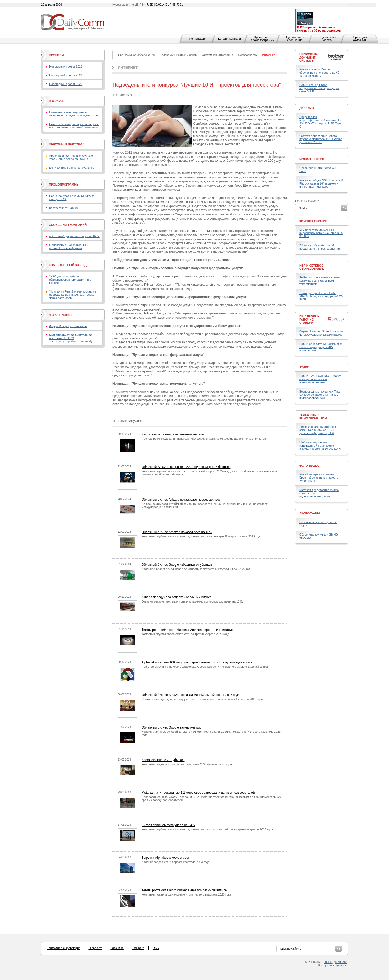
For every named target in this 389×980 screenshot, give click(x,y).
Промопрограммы (64, 185)
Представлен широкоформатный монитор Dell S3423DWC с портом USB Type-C (321, 122)
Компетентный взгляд (68, 265)
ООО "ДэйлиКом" (336, 962)
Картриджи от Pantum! (64, 208)
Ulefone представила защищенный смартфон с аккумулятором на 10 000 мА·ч (320, 446)
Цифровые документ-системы (308, 57)
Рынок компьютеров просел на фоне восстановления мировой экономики (74, 126)
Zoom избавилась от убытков (163, 760)
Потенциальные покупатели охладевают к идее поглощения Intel (74, 114)
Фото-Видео (309, 466)
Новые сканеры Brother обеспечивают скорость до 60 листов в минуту (319, 73)
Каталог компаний (230, 39)
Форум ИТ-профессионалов (68, 326)
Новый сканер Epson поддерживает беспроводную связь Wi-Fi (319, 88)
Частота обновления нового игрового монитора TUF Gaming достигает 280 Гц (321, 139)
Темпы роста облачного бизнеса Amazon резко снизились (184, 890)
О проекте (95, 948)
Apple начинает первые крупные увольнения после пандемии (71, 157)
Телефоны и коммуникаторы (313, 416)
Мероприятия (60, 315)
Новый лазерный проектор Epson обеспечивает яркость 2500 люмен (319, 478)
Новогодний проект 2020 (66, 84)
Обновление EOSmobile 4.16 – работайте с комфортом (70, 246)
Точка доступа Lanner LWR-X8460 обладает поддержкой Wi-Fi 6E (321, 296)
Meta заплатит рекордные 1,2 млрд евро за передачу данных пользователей (198, 793)
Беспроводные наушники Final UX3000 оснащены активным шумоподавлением (320, 395)
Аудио (304, 367)
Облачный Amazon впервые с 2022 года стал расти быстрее (186, 467)
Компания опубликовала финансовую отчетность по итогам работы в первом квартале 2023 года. (208, 829)
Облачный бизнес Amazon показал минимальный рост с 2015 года (191, 695)
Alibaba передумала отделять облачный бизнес (177, 597)
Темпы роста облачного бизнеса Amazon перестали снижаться (188, 630)
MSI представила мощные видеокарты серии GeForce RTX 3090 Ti (321, 233)
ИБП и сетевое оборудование (312, 267)
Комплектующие (313, 221)
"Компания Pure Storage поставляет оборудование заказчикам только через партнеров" (73, 295)
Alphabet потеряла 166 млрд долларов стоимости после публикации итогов (197, 662)
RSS (156, 948)
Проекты (56, 55)
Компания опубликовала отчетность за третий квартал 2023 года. (186, 634)
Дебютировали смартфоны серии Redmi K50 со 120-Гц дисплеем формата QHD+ (318, 430)
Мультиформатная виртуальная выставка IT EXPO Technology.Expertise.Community (71, 338)
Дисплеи (307, 108)
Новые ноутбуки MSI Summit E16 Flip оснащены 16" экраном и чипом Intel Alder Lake (322, 183)
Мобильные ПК (312, 159)
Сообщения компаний (68, 225)
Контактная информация (64, 948)
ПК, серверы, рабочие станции (310, 320)
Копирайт (138, 948)
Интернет (128, 68)
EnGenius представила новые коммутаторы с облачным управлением (319, 281)
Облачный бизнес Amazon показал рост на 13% (177, 532)
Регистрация (198, 39)
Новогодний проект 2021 (66, 75)
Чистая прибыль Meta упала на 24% (168, 825)
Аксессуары (310, 513)
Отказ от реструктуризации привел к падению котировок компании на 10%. (192, 601)
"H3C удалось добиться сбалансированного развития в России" (70, 280)
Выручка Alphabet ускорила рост (166, 858)
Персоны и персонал (67, 144)
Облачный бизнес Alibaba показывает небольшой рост (182, 500)
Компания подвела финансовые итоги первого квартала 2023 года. (187, 894)
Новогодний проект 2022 (66, 66)
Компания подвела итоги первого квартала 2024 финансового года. (187, 764)
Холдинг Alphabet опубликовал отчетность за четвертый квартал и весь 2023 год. (196, 569)
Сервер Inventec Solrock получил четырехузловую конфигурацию (322, 333)
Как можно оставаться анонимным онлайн (173, 434)
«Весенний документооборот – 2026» (74, 236)
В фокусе (57, 101)
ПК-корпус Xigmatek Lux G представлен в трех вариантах (320, 247)
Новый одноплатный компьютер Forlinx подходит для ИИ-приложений (321, 347)
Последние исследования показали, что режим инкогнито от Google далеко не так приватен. (204, 439)
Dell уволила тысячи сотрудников (72, 168)
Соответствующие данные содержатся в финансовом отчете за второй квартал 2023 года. (203, 699)
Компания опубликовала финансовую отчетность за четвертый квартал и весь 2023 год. (201, 536)
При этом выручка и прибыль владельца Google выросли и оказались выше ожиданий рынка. (205, 667)
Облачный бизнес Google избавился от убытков (177, 565)
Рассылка (117, 948)
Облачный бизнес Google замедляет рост (172, 727)
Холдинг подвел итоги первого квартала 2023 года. (176, 862)
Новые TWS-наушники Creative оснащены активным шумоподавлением (320, 379)
